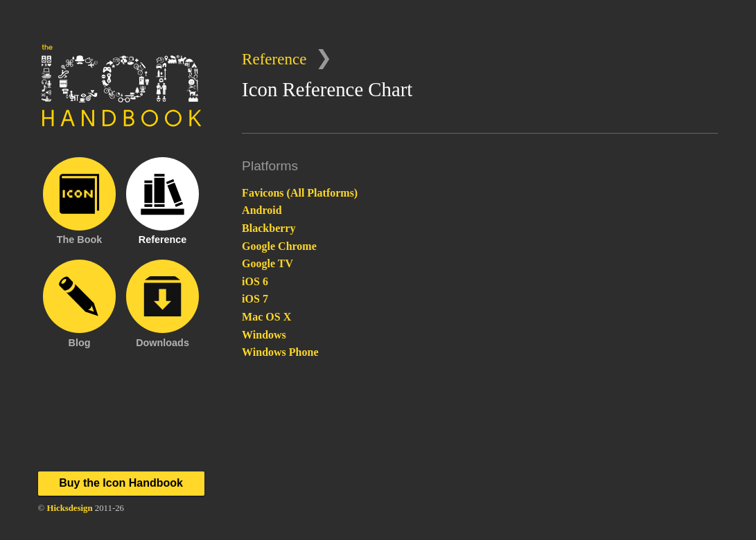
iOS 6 (255, 281)
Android (262, 210)
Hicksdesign (69, 508)
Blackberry (269, 228)
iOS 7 (255, 299)
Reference (274, 59)
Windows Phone (280, 352)
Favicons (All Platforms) (300, 193)
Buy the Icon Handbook (121, 483)
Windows (264, 335)
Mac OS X (266, 317)
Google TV (267, 263)
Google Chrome (279, 246)
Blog (80, 303)
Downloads (163, 303)
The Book (80, 201)
